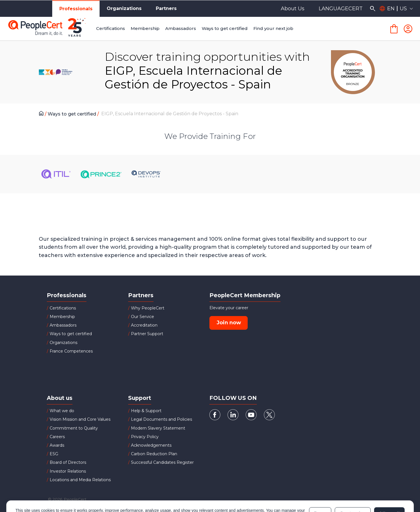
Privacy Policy (145, 437)
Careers (57, 437)
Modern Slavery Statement (158, 428)
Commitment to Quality (74, 428)
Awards (57, 445)
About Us (293, 9)
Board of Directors (68, 462)
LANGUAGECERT (341, 9)
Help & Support (146, 411)
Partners (166, 8)
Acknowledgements (151, 445)
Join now (229, 323)
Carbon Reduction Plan (154, 454)
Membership (62, 317)
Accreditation (144, 325)
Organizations (124, 8)
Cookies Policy (87, 492)
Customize (353, 489)
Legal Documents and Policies (161, 419)
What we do (62, 411)
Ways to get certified (72, 114)
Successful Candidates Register (162, 462)
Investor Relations (68, 471)
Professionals (76, 9)
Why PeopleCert (148, 308)
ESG (54, 454)
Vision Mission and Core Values (80, 419)
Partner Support (147, 334)
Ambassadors (63, 325)
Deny (320, 489)
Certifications (63, 308)
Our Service (143, 317)
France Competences (71, 351)
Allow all (389, 489)
